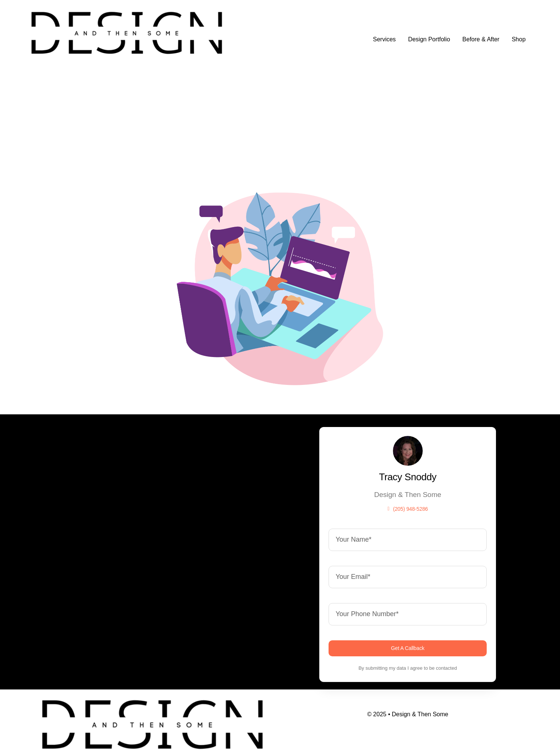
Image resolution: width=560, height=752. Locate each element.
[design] (127, 11)
